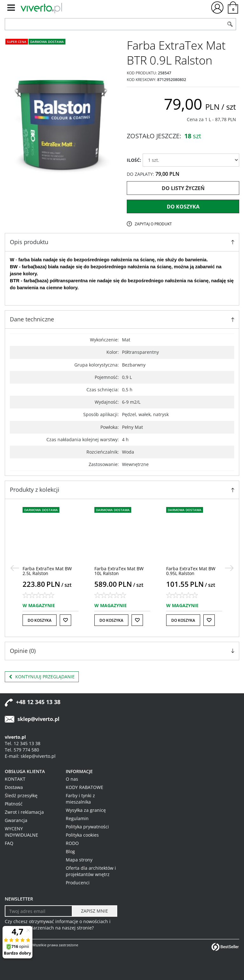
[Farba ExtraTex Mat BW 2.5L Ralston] (47, 571)
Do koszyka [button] (40, 620)
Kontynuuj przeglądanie (42, 677)
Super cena (17, 42)
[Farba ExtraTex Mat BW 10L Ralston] (119, 571)
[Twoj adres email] (39, 911)
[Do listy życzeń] (65, 620)
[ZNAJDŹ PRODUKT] (115, 24)
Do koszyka (183, 207)
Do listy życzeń (183, 188)
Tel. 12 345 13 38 (23, 743)
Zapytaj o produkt (153, 224)
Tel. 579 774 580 (22, 750)
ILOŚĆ (134, 160)
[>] (229, 568)
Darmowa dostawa (47, 42)
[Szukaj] (230, 24)
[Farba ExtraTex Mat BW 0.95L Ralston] (191, 571)
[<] (15, 568)
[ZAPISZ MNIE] (95, 911)
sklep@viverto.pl (38, 719)
